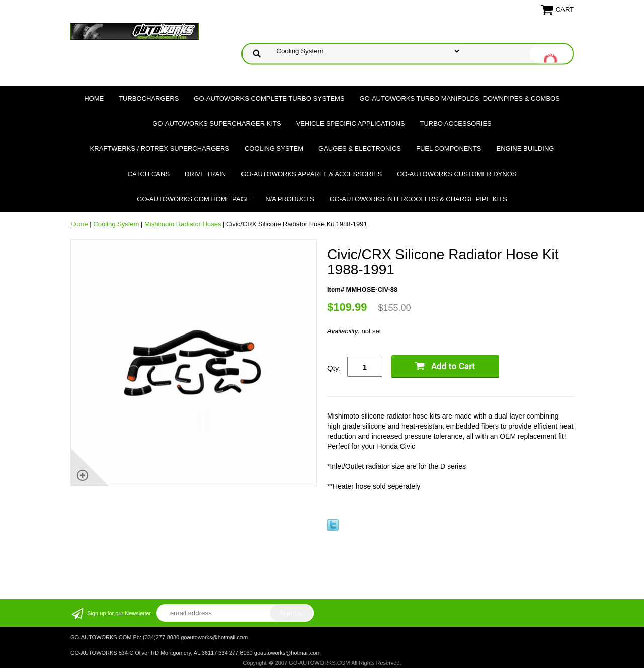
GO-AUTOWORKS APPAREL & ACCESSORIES (311, 174)
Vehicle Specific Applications (351, 123)
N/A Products (290, 199)
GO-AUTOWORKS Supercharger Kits (217, 123)
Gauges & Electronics (360, 149)
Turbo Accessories (455, 123)
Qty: (334, 368)
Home (94, 98)
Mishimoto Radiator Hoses (183, 224)
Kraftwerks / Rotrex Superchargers (160, 149)
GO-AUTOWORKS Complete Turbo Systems (269, 98)
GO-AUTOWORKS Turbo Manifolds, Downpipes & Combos (460, 98)
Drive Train (205, 174)
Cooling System (274, 149)
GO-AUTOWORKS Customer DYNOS (457, 174)
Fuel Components (449, 149)
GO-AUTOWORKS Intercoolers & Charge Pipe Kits (418, 199)
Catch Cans (149, 174)
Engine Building (526, 149)
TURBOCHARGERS (149, 98)
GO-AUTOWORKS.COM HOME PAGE (193, 199)
